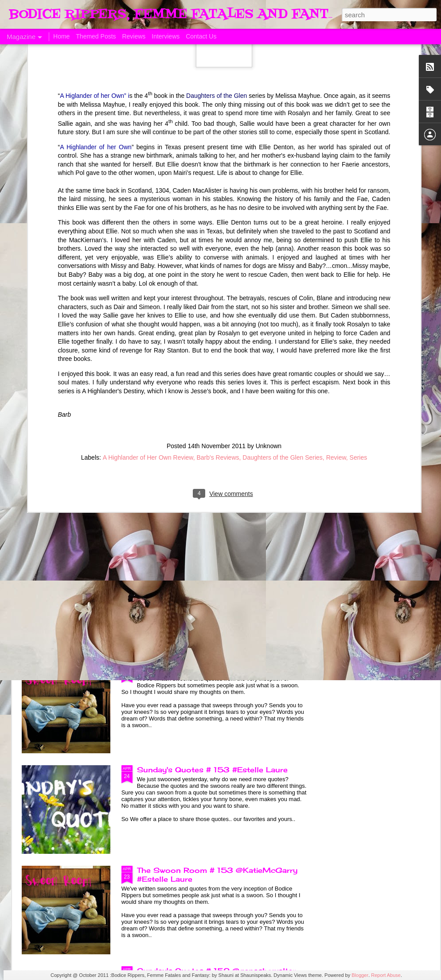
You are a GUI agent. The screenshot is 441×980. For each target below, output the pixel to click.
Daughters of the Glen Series (283, 334)
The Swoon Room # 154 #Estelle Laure (214, 669)
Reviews (134, 36)
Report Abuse (386, 975)
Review (336, 334)
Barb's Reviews (218, 334)
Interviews (166, 36)
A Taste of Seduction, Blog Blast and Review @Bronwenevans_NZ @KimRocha (72, 411)
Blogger (360, 975)
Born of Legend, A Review (187, 468)
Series (359, 334)
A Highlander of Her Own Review (148, 334)
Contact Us (201, 36)
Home (61, 36)
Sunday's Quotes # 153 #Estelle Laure (212, 770)
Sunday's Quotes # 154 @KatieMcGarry (215, 569)
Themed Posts (96, 36)
